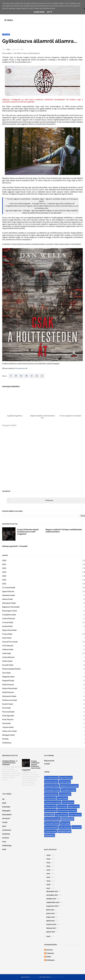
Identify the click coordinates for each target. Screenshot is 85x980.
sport (4, 826)
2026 (4, 584)
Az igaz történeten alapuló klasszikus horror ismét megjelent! (28, 532)
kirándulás (6, 807)
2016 (48, 936)
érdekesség (7, 846)
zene (4, 842)
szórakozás (7, 830)
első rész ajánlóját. (27, 102)
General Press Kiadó (10, 642)
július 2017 (50, 910)
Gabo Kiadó (7, 638)
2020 (4, 560)
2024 (4, 576)
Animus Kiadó (7, 599)
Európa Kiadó (7, 626)
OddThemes (35, 977)
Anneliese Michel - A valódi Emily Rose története (10, 763)
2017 (48, 888)
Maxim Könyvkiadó (10, 688)
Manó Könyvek (8, 684)
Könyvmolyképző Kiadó (11, 669)
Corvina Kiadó (8, 622)
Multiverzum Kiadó (10, 700)
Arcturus (50, 950)
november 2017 (52, 895)
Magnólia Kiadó (8, 677)
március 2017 (51, 924)
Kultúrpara (49, 500)
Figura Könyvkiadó (9, 630)
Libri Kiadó (6, 673)
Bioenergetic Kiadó (10, 611)
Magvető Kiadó (8, 680)
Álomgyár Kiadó (8, 735)
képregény (6, 811)
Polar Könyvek (8, 719)
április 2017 (51, 921)
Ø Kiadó (5, 739)
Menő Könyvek (8, 692)
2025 (4, 580)
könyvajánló (7, 815)
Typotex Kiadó (8, 727)
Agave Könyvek (8, 591)
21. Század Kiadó (9, 587)
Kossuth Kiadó (8, 665)
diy (3, 799)
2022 (4, 568)
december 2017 (52, 891)
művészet (6, 818)
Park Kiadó (6, 708)
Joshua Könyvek (8, 657)
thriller (6, 35)
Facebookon (20, 368)
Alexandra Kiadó (9, 595)
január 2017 (51, 932)
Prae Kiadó (6, 723)
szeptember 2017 (53, 902)
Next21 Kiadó (8, 704)
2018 (48, 885)
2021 (4, 564)
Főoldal (47, 764)
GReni (8, 49)
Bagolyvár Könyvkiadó (11, 607)
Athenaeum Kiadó (9, 603)
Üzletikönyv (7, 743)
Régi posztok (49, 761)
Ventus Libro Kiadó (9, 731)
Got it (49, 12)
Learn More (39, 12)
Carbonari (50, 953)
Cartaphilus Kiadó (9, 615)
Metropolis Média (9, 696)
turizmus (6, 838)
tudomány (6, 834)
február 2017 (51, 928)
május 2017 (51, 917)
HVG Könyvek (8, 645)
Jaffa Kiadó (7, 653)
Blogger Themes (58, 977)
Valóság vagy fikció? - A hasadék (15, 546)
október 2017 (51, 899)
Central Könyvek (9, 618)
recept (5, 822)
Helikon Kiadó (8, 649)
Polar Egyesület (8, 716)
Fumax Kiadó (7, 634)
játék (4, 803)
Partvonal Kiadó (8, 712)
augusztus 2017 (52, 906)
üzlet (4, 849)
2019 (48, 881)
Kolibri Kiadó (7, 661)
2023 (4, 572)
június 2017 (50, 913)
